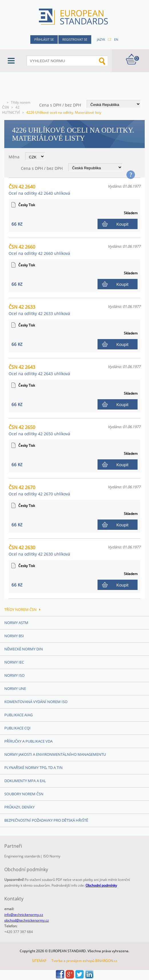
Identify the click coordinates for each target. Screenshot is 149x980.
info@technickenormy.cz (24, 915)
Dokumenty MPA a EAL (25, 781)
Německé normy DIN (24, 649)
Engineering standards (22, 856)
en (116, 39)
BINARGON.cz (106, 961)
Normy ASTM (16, 623)
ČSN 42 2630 (39, 551)
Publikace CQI (17, 728)
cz (109, 39)
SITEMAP (39, 961)
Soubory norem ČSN (24, 794)
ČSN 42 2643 (39, 370)
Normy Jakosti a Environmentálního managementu (55, 754)
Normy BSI (14, 636)
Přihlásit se (44, 39)
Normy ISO (14, 675)
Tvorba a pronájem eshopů (73, 961)
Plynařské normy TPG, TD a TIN (33, 768)
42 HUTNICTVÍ (11, 110)
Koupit (123, 224)
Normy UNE (15, 688)
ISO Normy (52, 856)
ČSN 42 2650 (39, 430)
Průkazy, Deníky (19, 807)
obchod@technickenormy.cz (27, 920)
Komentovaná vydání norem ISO (36, 702)
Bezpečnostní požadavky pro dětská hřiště (46, 820)
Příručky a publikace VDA (28, 741)
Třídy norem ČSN (22, 609)
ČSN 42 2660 (39, 250)
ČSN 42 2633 (39, 310)
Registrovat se (75, 39)
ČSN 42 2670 (39, 490)
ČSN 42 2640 (39, 190)
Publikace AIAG (18, 715)
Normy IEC (14, 662)
